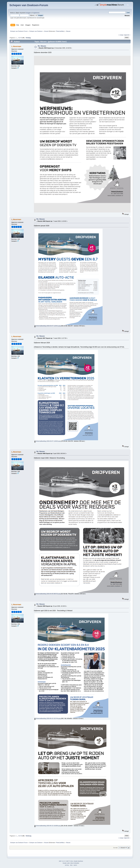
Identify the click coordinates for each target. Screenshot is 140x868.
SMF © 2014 (70, 861)
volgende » (127, 35)
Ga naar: (116, 848)
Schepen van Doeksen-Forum (29, 5)
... (18, 38)
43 (21, 38)
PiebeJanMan (60, 31)
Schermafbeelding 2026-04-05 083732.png (47, 594)
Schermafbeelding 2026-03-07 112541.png (47, 326)
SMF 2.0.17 (62, 861)
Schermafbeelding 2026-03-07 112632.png (47, 441)
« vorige (121, 35)
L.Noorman (16, 46)
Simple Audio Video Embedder (71, 863)
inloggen (28, 13)
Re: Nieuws (42, 46)
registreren (36, 13)
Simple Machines (78, 861)
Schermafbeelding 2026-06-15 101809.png (47, 826)
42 (19, 38)
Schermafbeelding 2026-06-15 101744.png (47, 718)
